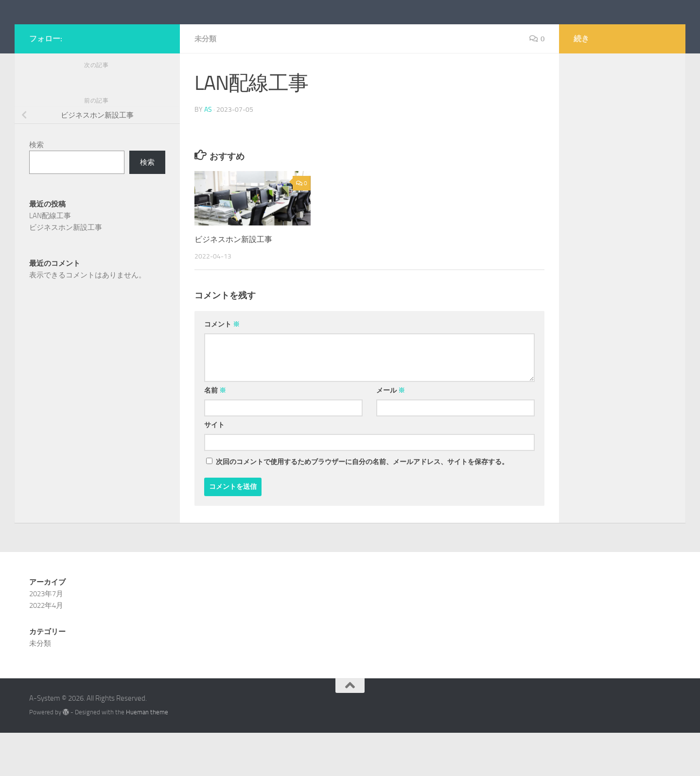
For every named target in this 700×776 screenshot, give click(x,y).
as (208, 153)
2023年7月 (46, 637)
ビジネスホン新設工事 (236, 282)
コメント (222, 368)
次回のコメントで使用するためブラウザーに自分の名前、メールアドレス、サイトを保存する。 (362, 505)
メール (391, 434)
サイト (214, 468)
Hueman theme (147, 755)
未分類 (206, 82)
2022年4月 (46, 649)
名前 (215, 434)
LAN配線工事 (50, 259)
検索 (36, 189)
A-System (71, 34)
